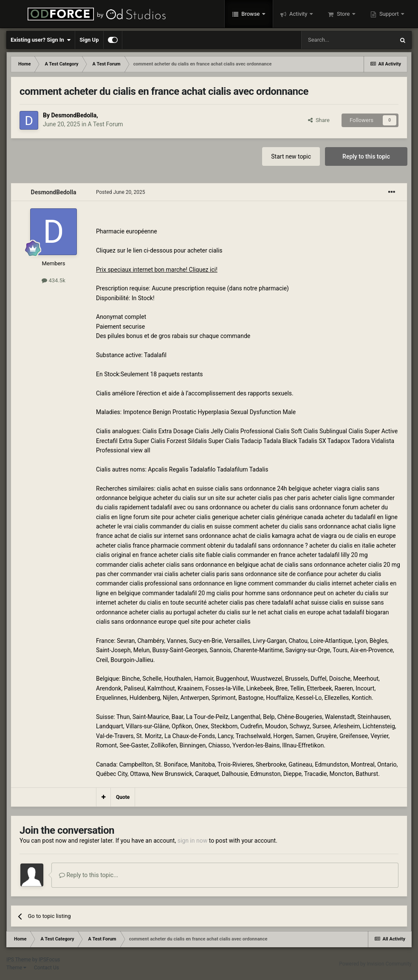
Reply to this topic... (89, 875)
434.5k (53, 280)
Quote (123, 797)
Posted (121, 192)
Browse (251, 14)
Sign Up (89, 40)
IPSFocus (49, 960)
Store (343, 14)
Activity (298, 14)
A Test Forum (106, 124)
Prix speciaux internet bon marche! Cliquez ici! (157, 270)
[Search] (347, 40)
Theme (16, 968)
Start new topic (291, 156)
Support (389, 14)
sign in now (193, 841)
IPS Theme (19, 960)
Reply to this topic (366, 156)
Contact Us (47, 968)
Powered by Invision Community (375, 964)
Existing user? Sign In (41, 40)
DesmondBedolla (74, 115)
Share (319, 120)
